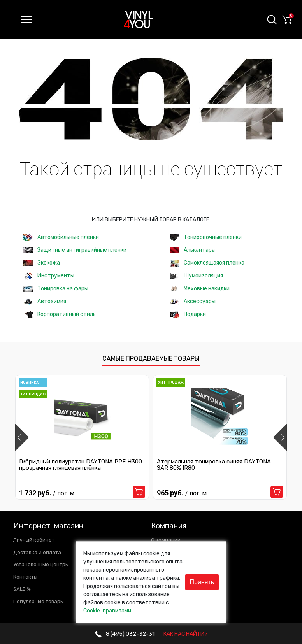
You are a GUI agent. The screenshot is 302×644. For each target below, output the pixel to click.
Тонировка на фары (56, 289)
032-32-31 (125, 634)
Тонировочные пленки (206, 238)
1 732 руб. (47, 493)
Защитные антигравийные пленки (75, 250)
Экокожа (42, 263)
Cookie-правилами (107, 611)
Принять (202, 582)
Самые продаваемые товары (151, 359)
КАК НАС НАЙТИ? (185, 634)
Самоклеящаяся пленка (207, 263)
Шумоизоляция (196, 276)
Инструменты (49, 276)
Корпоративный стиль (60, 314)
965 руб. (182, 493)
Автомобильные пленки (61, 238)
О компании (166, 540)
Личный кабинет (34, 540)
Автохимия (45, 301)
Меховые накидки (200, 289)
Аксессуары (193, 301)
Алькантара (192, 250)
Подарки (188, 314)
